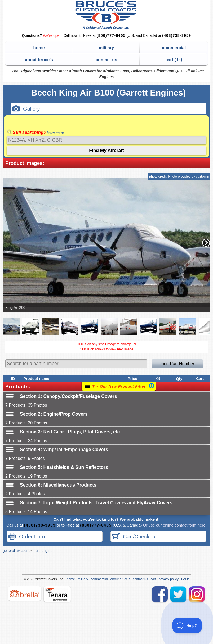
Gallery (26, 109)
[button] (206, 243)
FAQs (185, 579)
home (39, 48)
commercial (174, 48)
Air (37, 579)
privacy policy (169, 579)
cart (153, 579)
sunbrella (25, 593)
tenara (57, 594)
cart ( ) (174, 60)
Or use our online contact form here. (174, 525)
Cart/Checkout (134, 537)
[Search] (106, 140)
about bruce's (39, 60)
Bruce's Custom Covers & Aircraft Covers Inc (107, 15)
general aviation (15, 551)
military (106, 48)
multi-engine (43, 551)
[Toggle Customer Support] (187, 625)
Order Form (27, 537)
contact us (106, 60)
